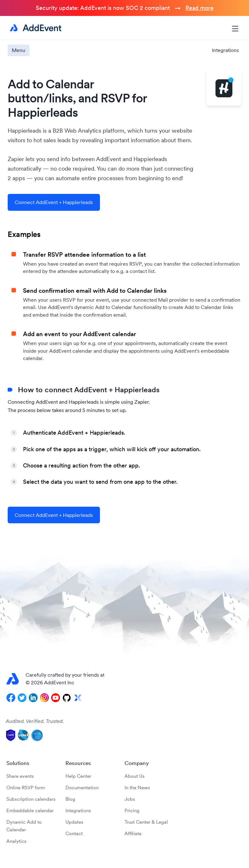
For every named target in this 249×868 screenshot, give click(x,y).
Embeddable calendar (30, 810)
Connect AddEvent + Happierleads (54, 202)
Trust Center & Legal (146, 822)
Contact (74, 833)
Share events (20, 776)
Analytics (16, 841)
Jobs (130, 799)
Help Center (78, 776)
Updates (74, 822)
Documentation (82, 787)
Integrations (225, 50)
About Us (135, 776)
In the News (137, 787)
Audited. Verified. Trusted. (35, 721)
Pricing (132, 810)
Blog (70, 799)
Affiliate (133, 833)
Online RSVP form (26, 787)
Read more (200, 8)
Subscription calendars (31, 799)
